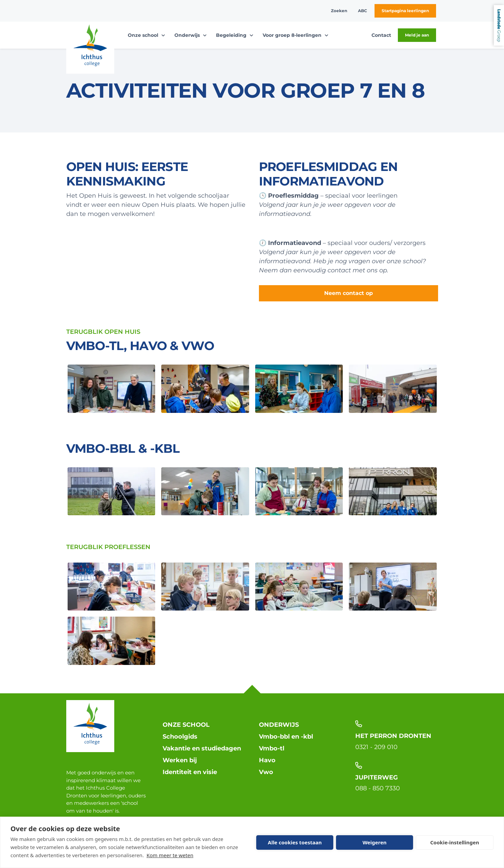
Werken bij (180, 760)
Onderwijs (279, 725)
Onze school (186, 725)
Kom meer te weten (170, 855)
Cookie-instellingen (455, 842)
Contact (381, 35)
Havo (267, 760)
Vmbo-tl (272, 748)
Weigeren (374, 842)
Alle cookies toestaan (295, 842)
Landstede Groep (499, 25)
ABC (363, 11)
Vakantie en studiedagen (202, 748)
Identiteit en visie (190, 772)
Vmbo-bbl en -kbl (286, 737)
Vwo (266, 772)
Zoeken (339, 11)
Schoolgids (180, 737)
